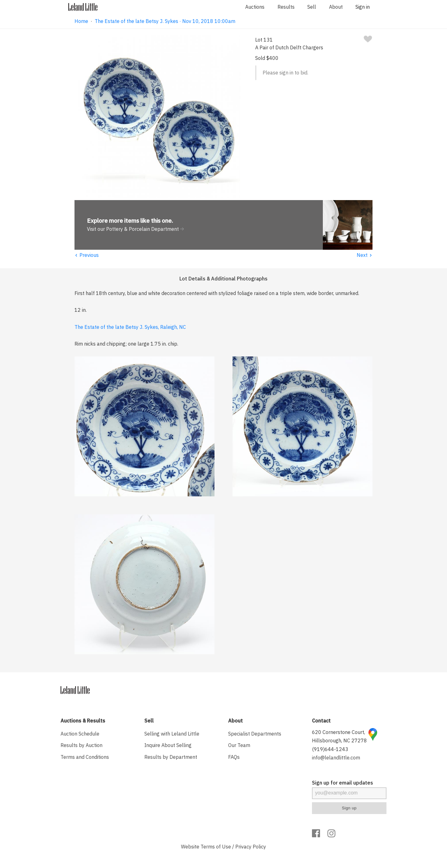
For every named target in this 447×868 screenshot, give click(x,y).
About (336, 7)
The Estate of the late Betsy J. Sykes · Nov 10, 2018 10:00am (165, 21)
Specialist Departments (255, 734)
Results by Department (171, 757)
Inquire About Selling (168, 745)
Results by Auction (81, 745)
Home (81, 21)
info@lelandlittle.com (336, 758)
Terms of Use (216, 847)
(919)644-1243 (330, 749)
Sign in (363, 7)
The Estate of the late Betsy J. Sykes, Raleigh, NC (130, 327)
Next (365, 255)
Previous (87, 255)
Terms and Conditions (85, 757)
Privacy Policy (251, 847)
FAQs (234, 757)
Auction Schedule (80, 734)
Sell (312, 7)
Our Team (239, 745)
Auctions (255, 7)
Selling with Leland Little (172, 734)
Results (286, 7)
